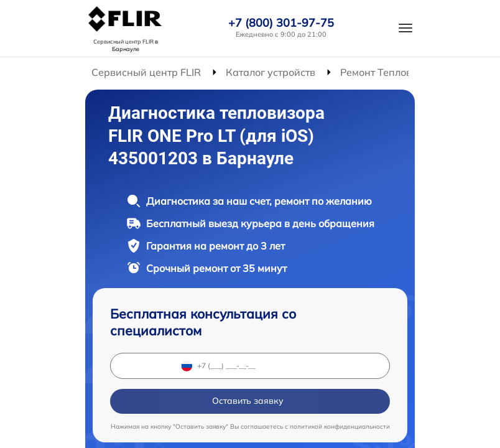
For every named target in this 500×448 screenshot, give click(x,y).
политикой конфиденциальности (340, 427)
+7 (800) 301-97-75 (281, 23)
